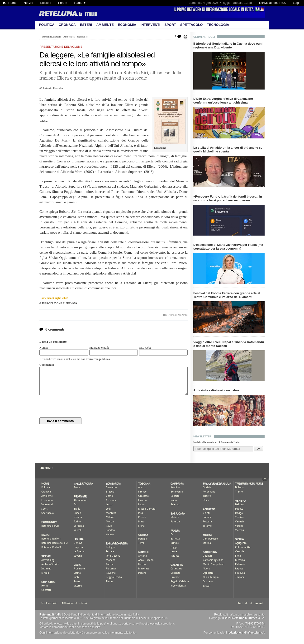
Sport (170, 25)
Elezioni (46, 3)
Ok (259, 449)
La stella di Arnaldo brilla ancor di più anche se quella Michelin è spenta (228, 149)
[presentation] (76, 406)
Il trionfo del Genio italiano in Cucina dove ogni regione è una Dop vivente (228, 45)
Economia (127, 25)
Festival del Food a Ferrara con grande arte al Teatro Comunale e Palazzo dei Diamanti (227, 295)
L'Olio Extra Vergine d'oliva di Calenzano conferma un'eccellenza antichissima (223, 101)
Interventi (150, 25)
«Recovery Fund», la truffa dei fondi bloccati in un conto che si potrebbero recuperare (228, 198)
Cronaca (67, 25)
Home (12, 3)
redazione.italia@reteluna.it (246, 633)
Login (297, 3)
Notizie (28, 3)
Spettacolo (192, 25)
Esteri (86, 25)
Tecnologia (218, 25)
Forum (63, 3)
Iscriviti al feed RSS (272, 3)
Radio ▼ (80, 3)
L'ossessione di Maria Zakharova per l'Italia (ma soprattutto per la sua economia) (228, 247)
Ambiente (105, 25)
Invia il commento (60, 421)
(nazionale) (82, 37)
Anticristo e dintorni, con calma (216, 390)
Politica (47, 25)
